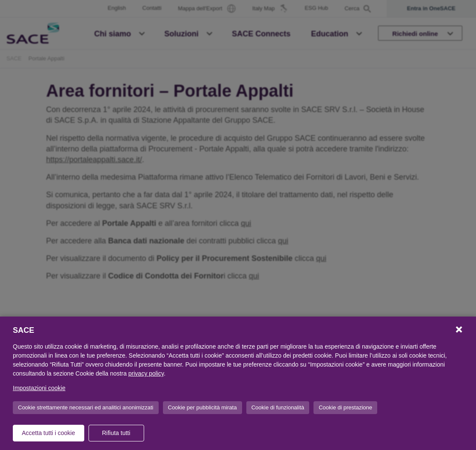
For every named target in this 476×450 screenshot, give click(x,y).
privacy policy (146, 373)
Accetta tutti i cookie (49, 433)
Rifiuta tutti (116, 433)
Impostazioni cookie (39, 388)
